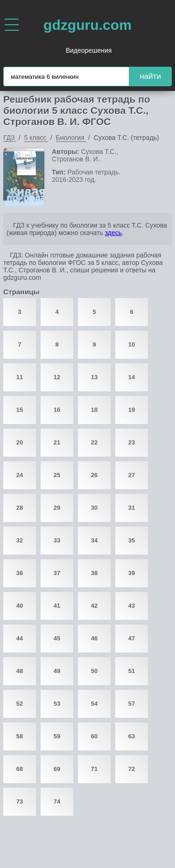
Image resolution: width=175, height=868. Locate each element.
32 (20, 540)
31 (132, 508)
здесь (113, 233)
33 (57, 540)
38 (94, 573)
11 (20, 377)
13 (94, 377)
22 (94, 442)
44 (20, 638)
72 (132, 769)
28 (20, 508)
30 (94, 508)
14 (132, 377)
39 (132, 573)
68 (20, 769)
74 (57, 802)
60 (94, 736)
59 (57, 736)
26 (94, 475)
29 (57, 508)
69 (57, 769)
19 (132, 410)
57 (132, 704)
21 (57, 442)
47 (132, 638)
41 (57, 606)
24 (20, 475)
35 (132, 540)
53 (57, 704)
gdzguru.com (87, 25)
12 (57, 377)
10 (132, 344)
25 (57, 475)
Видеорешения (89, 50)
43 (132, 606)
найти (150, 76)
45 (57, 638)
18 (94, 410)
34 (94, 540)
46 (94, 638)
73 (20, 802)
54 (94, 704)
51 (132, 671)
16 (57, 410)
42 (94, 606)
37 (57, 573)
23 (132, 442)
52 (20, 704)
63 (132, 736)
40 (20, 606)
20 (20, 442)
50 (94, 671)
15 (20, 410)
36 (20, 573)
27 (132, 475)
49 (57, 671)
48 (20, 671)
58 (20, 736)
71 (94, 769)
